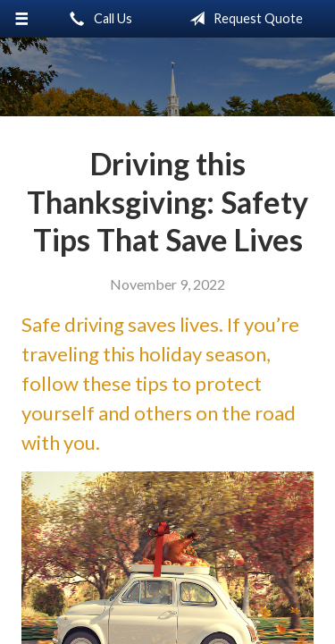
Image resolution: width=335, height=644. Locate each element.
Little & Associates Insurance (167, 77)
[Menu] (22, 19)
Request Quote (243, 19)
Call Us (97, 19)
